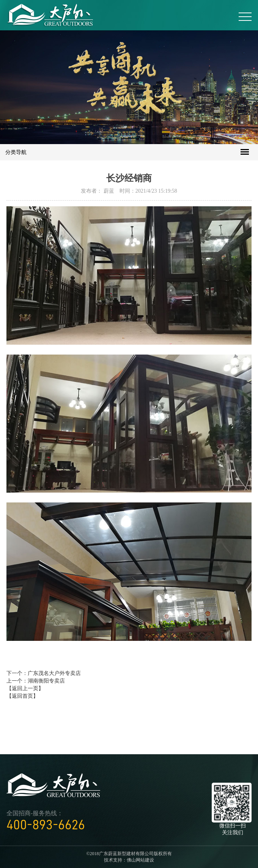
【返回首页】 (22, 696)
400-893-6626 (46, 825)
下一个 (44, 673)
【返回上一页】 (25, 688)
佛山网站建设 (140, 860)
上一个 (36, 681)
